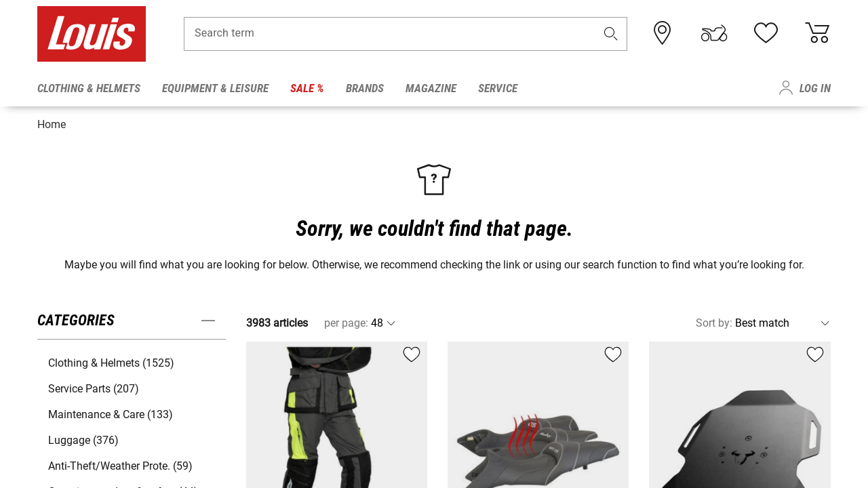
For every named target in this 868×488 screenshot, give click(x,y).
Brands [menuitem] (365, 88)
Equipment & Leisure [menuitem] (215, 88)
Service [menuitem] (498, 88)
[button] (611, 38)
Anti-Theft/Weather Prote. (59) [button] (120, 461)
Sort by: (714, 318)
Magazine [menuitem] (431, 88)
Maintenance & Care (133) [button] (111, 410)
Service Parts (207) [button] (94, 384)
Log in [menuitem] (815, 88)
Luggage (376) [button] (83, 435)
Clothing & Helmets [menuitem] (89, 88)
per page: (346, 318)
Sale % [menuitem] (307, 88)
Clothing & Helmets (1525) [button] (111, 358)
